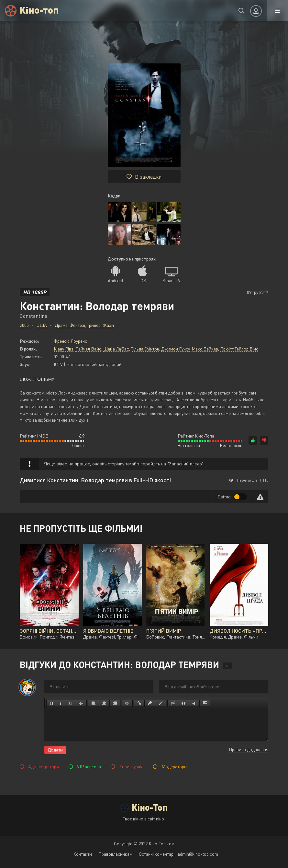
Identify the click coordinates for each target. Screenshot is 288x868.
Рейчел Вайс (88, 349)
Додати (55, 750)
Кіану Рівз (64, 349)
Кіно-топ (39, 10)
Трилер (94, 325)
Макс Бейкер (205, 349)
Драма (61, 325)
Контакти (83, 854)
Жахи (108, 325)
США (42, 325)
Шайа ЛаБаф (116, 349)
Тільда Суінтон (145, 349)
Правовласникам (115, 854)
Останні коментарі (157, 854)
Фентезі (77, 325)
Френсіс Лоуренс (70, 341)
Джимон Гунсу (175, 349)
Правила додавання (249, 749)
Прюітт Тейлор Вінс (239, 349)
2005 (24, 325)
